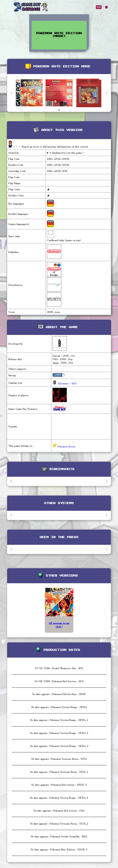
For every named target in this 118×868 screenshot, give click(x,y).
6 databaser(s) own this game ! (67, 153)
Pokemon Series (64, 446)
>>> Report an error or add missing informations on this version (51, 146)
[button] (107, 93)
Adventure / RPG (67, 383)
